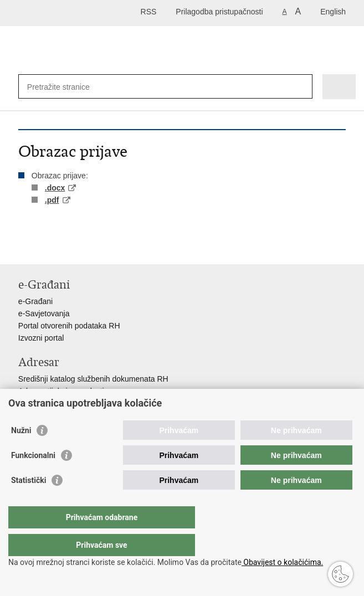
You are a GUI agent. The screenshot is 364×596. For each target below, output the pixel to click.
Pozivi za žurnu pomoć (57, 403)
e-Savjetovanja (44, 314)
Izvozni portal (41, 338)
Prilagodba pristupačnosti (219, 12)
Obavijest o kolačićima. (282, 562)
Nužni (21, 453)
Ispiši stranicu (24, 247)
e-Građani (35, 301)
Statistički (29, 502)
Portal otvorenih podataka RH (69, 326)
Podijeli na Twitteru (72, 247)
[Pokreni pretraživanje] (302, 87)
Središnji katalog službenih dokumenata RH (93, 379)
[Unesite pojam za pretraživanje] (141, 87)
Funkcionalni (33, 477)
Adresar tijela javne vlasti (61, 391)
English (333, 12)
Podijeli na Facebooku (48, 247)
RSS (149, 12)
